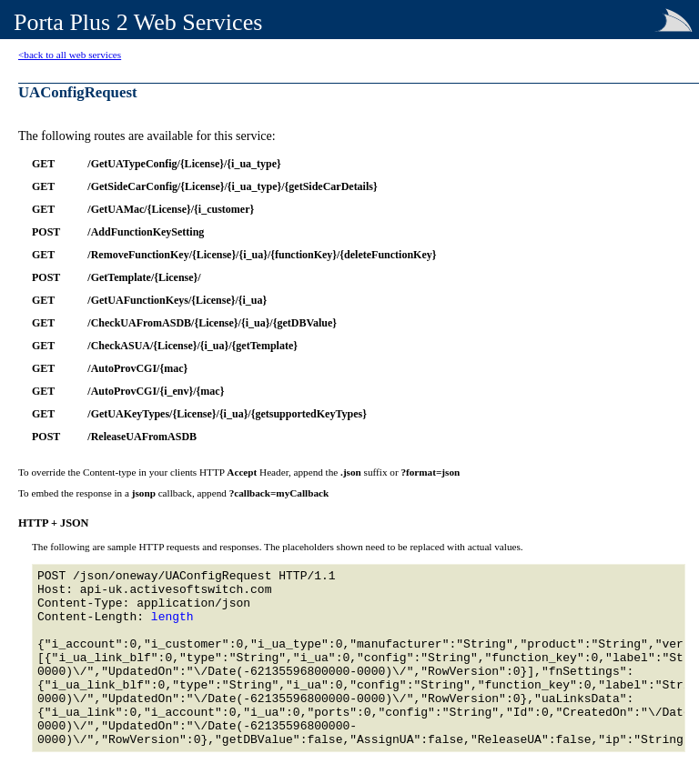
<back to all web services (70, 55)
